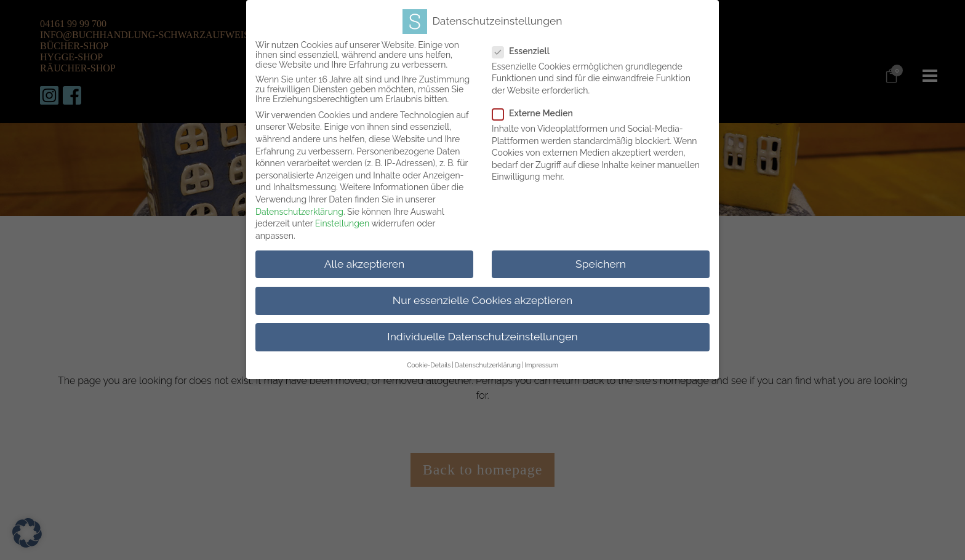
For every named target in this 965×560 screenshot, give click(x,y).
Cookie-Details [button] (429, 361)
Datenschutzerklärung (299, 207)
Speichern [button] (601, 260)
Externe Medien (546, 110)
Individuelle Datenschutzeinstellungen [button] (482, 333)
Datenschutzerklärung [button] (488, 361)
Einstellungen (342, 220)
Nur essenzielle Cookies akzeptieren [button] (482, 296)
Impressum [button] (541, 361)
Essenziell (534, 47)
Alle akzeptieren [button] (365, 260)
